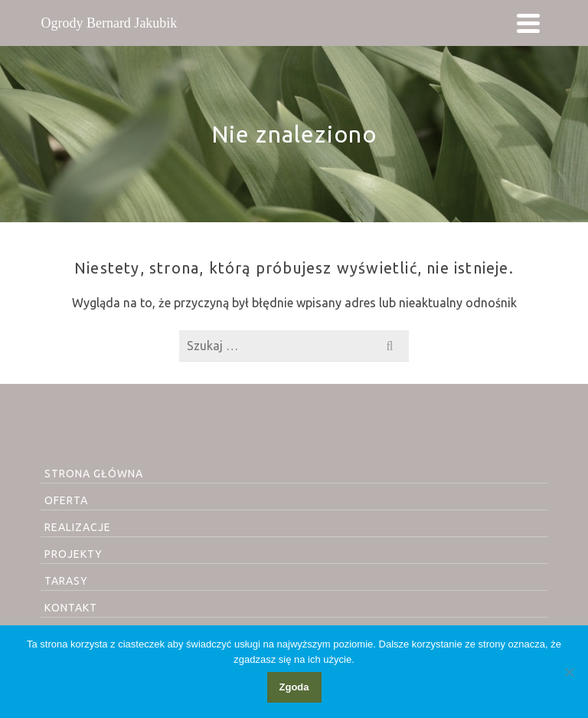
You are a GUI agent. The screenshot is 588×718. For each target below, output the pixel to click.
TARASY (66, 581)
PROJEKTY (73, 554)
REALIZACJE (78, 527)
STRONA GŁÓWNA (94, 474)
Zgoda (294, 687)
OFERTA (66, 500)
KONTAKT (71, 608)
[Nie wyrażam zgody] (569, 672)
